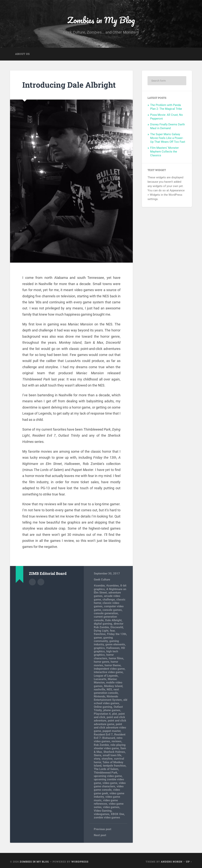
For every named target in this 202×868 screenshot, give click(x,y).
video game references (106, 802)
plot (115, 714)
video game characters (110, 785)
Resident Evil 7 (103, 735)
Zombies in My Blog (101, 20)
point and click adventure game (110, 722)
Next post (100, 835)
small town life (112, 755)
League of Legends (106, 676)
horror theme (113, 665)
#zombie (99, 586)
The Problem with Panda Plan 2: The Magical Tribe (166, 107)
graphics (99, 648)
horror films (116, 658)
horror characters (104, 656)
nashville (99, 689)
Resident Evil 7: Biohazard (110, 736)
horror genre (101, 662)
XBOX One (117, 814)
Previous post (103, 829)
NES (109, 689)
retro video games (108, 740)
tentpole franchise (114, 766)
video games (111, 807)
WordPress (80, 862)
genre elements (115, 644)
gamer (98, 638)
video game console (109, 788)
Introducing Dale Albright (69, 85)
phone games (112, 710)
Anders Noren (172, 862)
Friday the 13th (117, 634)
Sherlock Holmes (114, 752)
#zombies (113, 586)
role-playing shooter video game (110, 747)
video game (110, 783)
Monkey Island (113, 686)
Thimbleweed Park (106, 773)
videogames (102, 814)
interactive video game (108, 672)
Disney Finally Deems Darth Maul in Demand (167, 126)
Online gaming (103, 707)
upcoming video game (108, 776)
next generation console (106, 691)
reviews (117, 741)
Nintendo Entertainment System (108, 698)
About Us (22, 54)
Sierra (98, 755)
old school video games (110, 702)
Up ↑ (189, 862)
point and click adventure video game (110, 728)
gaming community (103, 639)
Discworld (117, 627)
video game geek (107, 791)
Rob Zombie (101, 745)
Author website (41, 582)
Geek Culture (102, 580)
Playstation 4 (102, 714)
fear (112, 631)
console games (112, 610)
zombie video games (107, 817)
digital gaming (103, 624)
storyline (107, 759)
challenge (109, 600)
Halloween (113, 648)
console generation (106, 613)
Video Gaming (103, 811)
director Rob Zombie (109, 625)
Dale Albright (113, 620)
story (97, 759)
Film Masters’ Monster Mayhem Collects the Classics (164, 152)
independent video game (109, 669)
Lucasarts (100, 679)
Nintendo (99, 696)
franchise (100, 634)
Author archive (32, 582)
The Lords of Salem (106, 769)
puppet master (111, 731)
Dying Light (101, 631)
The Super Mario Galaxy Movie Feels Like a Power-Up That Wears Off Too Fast (168, 138)
